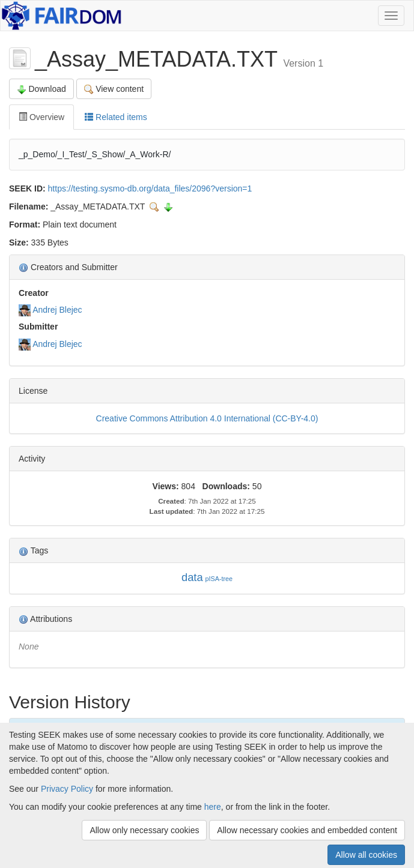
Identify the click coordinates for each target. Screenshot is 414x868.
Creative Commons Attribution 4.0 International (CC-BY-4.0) (207, 418)
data (192, 577)
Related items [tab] (116, 117)
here (213, 807)
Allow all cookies (366, 855)
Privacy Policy (67, 789)
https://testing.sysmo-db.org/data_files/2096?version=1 (150, 188)
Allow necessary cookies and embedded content (307, 830)
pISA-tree (219, 579)
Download (41, 89)
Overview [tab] (41, 117)
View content (114, 89)
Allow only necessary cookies (144, 830)
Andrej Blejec (57, 310)
